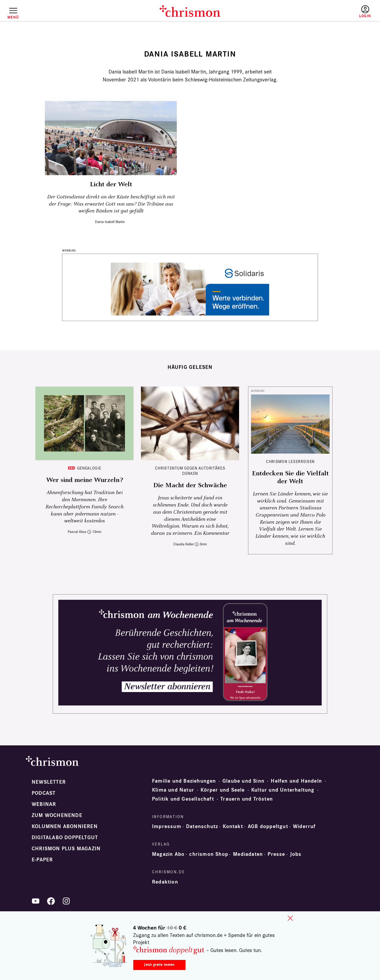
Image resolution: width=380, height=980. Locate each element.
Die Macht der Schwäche (190, 485)
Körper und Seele (223, 790)
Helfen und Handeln (296, 781)
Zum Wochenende (57, 815)
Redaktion (165, 882)
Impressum (167, 826)
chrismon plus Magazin (66, 849)
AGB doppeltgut (268, 826)
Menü (13, 17)
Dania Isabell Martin (110, 222)
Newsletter (49, 782)
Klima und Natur (173, 790)
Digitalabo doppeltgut (65, 838)
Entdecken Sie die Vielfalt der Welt (290, 477)
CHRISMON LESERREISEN (290, 461)
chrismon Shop (209, 854)
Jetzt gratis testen (159, 965)
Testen (320, 12)
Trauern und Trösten (247, 799)
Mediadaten (248, 854)
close (290, 918)
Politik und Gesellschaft (183, 799)
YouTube (36, 901)
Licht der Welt (111, 184)
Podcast (44, 793)
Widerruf (304, 826)
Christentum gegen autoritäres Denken (190, 471)
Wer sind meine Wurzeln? (85, 480)
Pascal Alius (77, 532)
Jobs (296, 854)
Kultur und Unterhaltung (283, 790)
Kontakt (233, 826)
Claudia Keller (183, 544)
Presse (276, 854)
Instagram (66, 901)
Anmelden (365, 12)
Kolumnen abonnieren (65, 826)
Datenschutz (202, 826)
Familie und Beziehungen (184, 781)
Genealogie (89, 468)
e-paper (42, 860)
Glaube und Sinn (243, 781)
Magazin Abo (168, 854)
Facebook (51, 901)
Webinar (44, 804)
